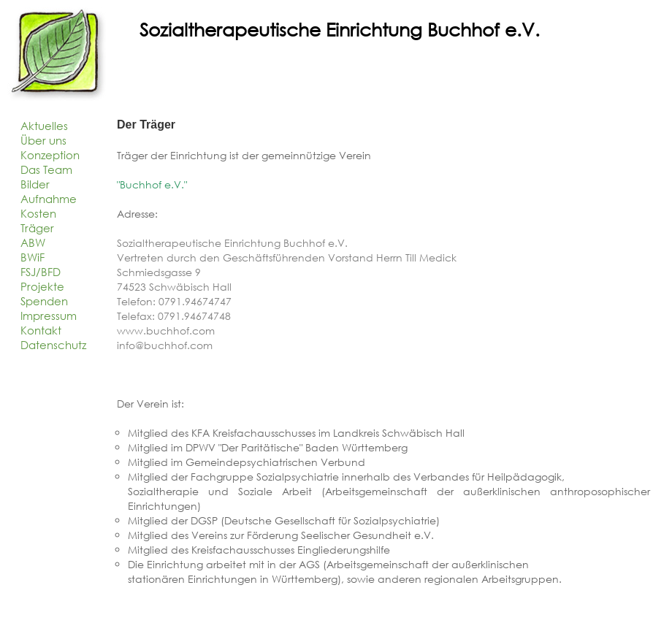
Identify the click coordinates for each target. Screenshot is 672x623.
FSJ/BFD (41, 272)
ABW (33, 242)
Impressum (49, 316)
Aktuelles (44, 126)
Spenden (44, 301)
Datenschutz (53, 345)
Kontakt (41, 330)
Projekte (42, 286)
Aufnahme (49, 199)
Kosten (38, 213)
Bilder (35, 184)
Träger (37, 228)
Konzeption (50, 155)
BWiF (33, 257)
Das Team (46, 169)
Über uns (43, 140)
